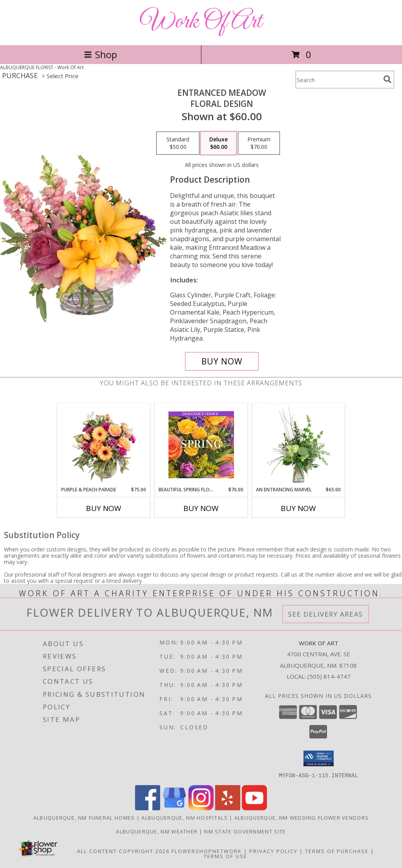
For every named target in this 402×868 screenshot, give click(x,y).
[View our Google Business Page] (174, 808)
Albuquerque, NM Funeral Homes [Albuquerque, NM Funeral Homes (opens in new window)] (84, 817)
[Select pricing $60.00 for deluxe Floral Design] (218, 143)
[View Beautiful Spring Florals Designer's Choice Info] (201, 445)
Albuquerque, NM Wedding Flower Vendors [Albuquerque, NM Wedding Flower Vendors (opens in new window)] (301, 817)
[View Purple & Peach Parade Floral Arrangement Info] (104, 445)
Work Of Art (201, 22)
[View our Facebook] (148, 808)
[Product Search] (338, 80)
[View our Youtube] (254, 808)
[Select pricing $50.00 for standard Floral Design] (178, 143)
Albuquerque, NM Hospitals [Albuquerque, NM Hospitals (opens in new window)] (185, 817)
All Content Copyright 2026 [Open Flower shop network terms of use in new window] (123, 851)
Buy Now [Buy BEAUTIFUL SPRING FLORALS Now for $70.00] (201, 508)
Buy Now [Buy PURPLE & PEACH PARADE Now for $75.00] (104, 508)
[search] (387, 79)
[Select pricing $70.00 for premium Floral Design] (259, 143)
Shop (100, 54)
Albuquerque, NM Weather (157, 831)
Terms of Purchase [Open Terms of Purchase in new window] (337, 851)
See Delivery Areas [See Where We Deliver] (326, 614)
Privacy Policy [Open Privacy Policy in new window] (273, 851)
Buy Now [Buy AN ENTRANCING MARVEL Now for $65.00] (298, 508)
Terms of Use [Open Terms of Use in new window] (226, 856)
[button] (319, 758)
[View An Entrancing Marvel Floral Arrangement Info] (299, 445)
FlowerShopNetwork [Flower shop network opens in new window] (207, 851)
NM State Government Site (245, 831)
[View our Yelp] (228, 808)
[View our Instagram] (201, 808)
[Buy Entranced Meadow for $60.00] (222, 361)
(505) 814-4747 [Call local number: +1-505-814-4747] (329, 676)
